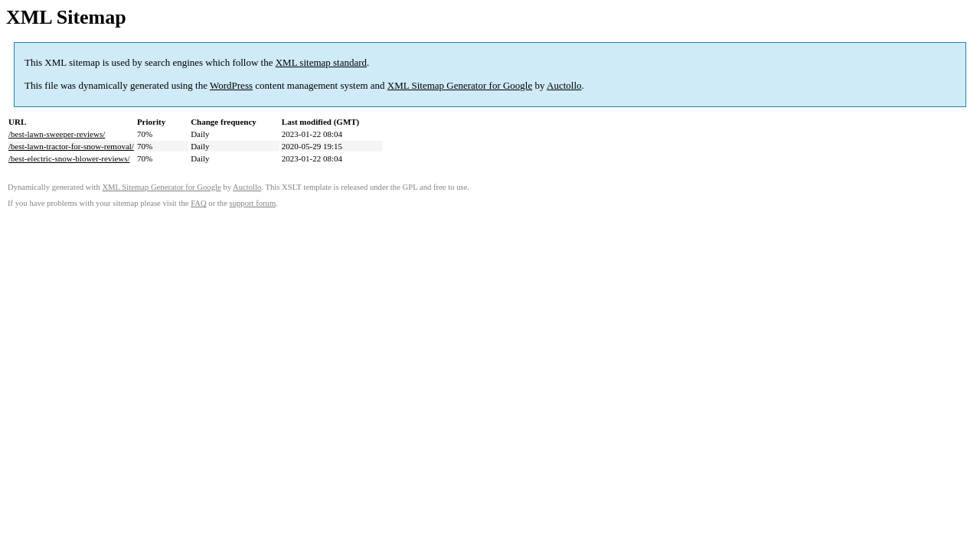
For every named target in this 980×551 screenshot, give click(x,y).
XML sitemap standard (321, 62)
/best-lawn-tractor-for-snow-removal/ (71, 146)
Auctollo (564, 85)
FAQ (199, 203)
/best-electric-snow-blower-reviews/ (69, 158)
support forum (253, 203)
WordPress (231, 85)
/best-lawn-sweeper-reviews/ (57, 134)
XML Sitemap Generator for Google (460, 85)
